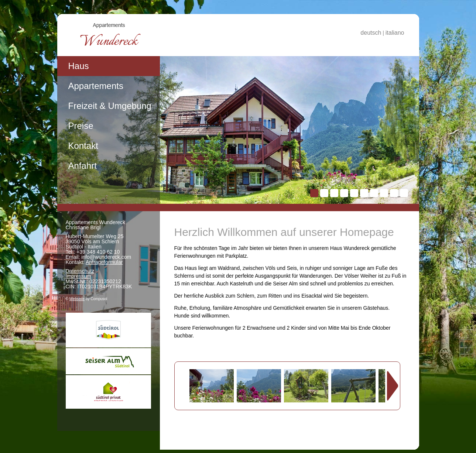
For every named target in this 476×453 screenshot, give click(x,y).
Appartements (96, 86)
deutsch (371, 33)
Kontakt (83, 146)
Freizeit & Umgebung (110, 106)
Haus (79, 66)
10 (404, 193)
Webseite (77, 299)
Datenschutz (80, 271)
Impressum (78, 276)
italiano (395, 33)
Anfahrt (83, 166)
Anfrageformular (104, 262)
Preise (81, 126)
